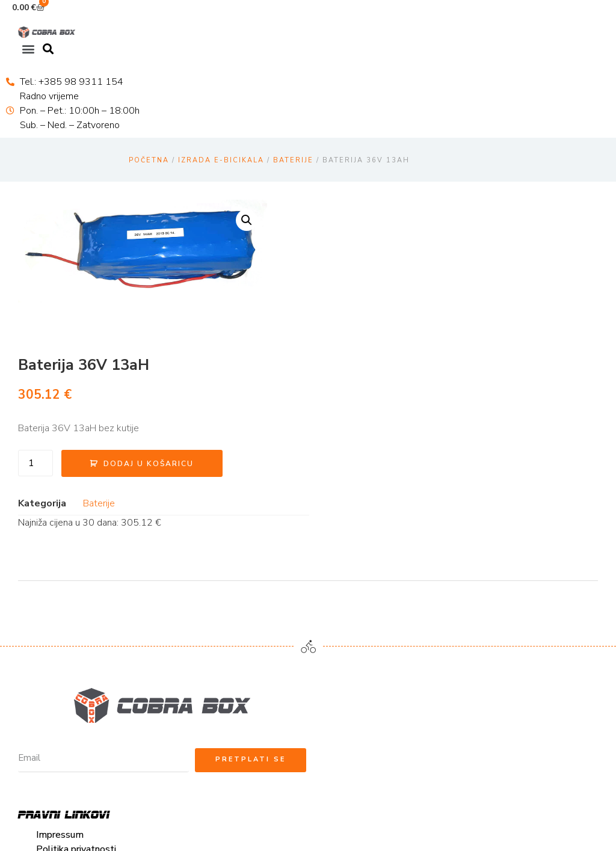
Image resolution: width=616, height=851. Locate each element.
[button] (28, 48)
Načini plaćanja (68, 600)
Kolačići (53, 644)
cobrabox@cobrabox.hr (374, 555)
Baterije (293, 160)
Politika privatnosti (77, 570)
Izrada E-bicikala (221, 160)
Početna (149, 160)
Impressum (61, 555)
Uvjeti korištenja (72, 585)
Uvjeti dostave (69, 614)
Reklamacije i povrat (80, 629)
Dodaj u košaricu (449, 305)
